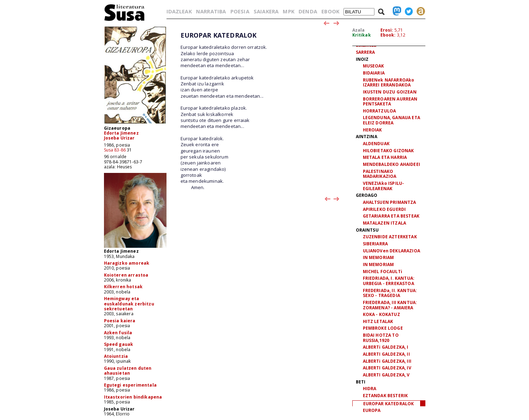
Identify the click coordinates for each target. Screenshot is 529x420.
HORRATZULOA (380, 111)
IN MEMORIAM (378, 257)
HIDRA (370, 389)
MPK (288, 11)
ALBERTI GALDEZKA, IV (387, 368)
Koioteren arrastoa (126, 275)
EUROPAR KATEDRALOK (389, 404)
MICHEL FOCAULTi (383, 272)
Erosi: (387, 30)
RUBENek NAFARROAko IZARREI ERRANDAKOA (389, 83)
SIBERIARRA (375, 244)
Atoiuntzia (116, 356)
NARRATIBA (211, 11)
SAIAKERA (266, 11)
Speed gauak (119, 344)
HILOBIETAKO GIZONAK (388, 151)
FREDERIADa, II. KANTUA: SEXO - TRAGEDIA (390, 293)
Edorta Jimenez (121, 133)
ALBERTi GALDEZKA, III (387, 361)
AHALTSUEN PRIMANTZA (390, 202)
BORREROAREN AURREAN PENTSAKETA (390, 102)
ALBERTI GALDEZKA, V (386, 375)
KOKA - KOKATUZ (381, 314)
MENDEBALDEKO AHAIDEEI (391, 164)
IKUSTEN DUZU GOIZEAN (390, 92)
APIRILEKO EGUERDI (384, 209)
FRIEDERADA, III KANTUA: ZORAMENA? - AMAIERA (390, 305)
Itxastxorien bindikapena (133, 397)
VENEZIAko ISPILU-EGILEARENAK (384, 186)
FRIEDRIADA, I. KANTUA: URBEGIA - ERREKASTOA (389, 281)
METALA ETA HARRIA (385, 157)
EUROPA (372, 410)
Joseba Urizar (119, 138)
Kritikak (362, 35)
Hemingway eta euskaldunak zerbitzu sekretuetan (129, 304)
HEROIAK (373, 130)
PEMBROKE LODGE (383, 328)
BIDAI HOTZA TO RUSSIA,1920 (381, 338)
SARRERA (365, 52)
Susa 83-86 (115, 150)
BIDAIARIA (374, 73)
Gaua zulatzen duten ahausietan (128, 371)
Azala (359, 30)
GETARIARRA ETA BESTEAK (391, 216)
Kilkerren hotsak (123, 287)
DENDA (308, 11)
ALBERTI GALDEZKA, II (386, 354)
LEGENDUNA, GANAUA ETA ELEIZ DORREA (391, 120)
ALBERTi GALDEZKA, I (386, 347)
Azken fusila (118, 333)
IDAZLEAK (179, 11)
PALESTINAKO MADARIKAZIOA (380, 174)
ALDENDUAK (376, 144)
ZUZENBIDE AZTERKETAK (390, 237)
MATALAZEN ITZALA (385, 223)
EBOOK (330, 11)
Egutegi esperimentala (130, 385)
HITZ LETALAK (378, 321)
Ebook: (388, 35)
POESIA (240, 11)
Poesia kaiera (120, 321)
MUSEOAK (374, 66)
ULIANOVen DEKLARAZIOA (391, 251)
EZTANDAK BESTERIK (386, 396)
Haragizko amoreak (127, 263)
